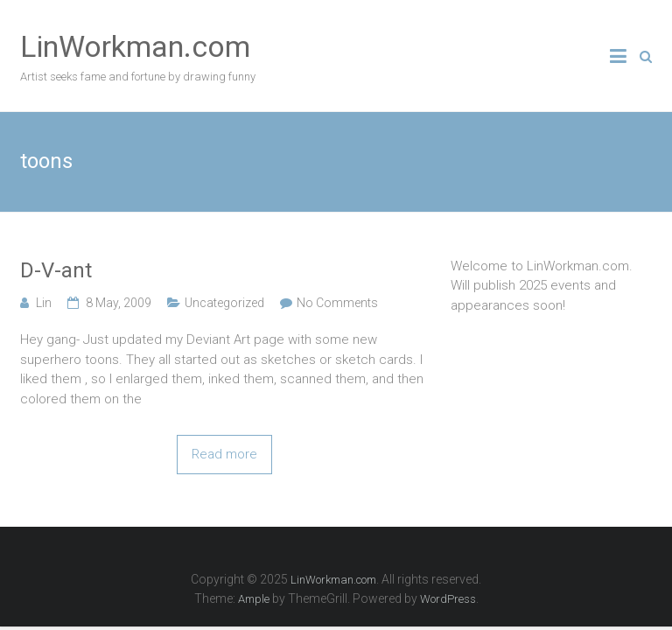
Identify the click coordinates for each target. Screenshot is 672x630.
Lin (44, 303)
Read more (224, 454)
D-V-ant (56, 270)
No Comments (337, 303)
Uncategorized (224, 303)
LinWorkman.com (135, 46)
